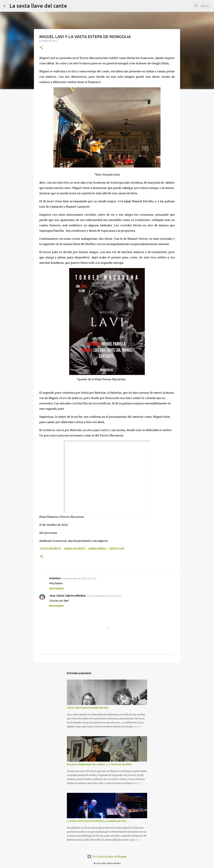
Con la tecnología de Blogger (107, 856)
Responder (57, 589)
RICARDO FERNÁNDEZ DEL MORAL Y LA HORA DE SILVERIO (99, 764)
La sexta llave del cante (38, 6)
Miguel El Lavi (117, 549)
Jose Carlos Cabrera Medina (67, 596)
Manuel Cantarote (75, 549)
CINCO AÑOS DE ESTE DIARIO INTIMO (88, 708)
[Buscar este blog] (194, 6)
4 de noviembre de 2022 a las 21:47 (79, 578)
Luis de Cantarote (51, 549)
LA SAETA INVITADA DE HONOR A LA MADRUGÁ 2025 (97, 821)
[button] (41, 48)
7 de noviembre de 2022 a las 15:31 (104, 596)
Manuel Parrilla (97, 549)
